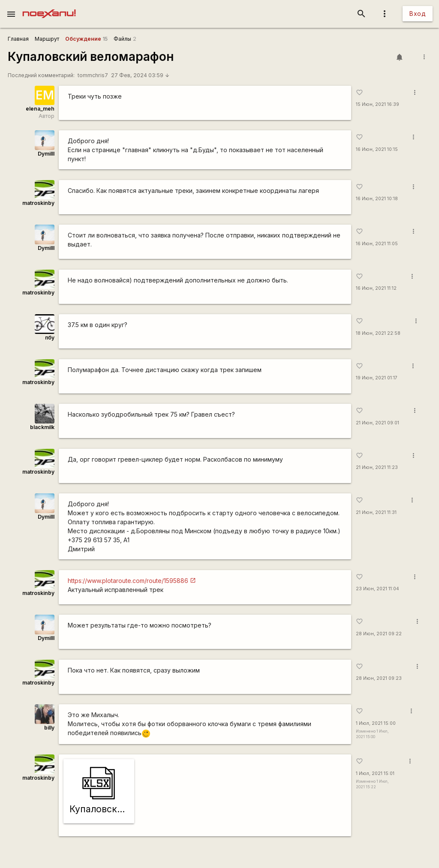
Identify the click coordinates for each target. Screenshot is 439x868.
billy (49, 728)
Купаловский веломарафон (91, 57)
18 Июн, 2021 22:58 (378, 333)
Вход (418, 14)
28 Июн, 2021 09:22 (379, 634)
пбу (50, 338)
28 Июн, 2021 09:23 (379, 678)
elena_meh (40, 109)
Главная (18, 39)
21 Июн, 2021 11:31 (376, 512)
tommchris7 (93, 75)
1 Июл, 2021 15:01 (375, 773)
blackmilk (42, 427)
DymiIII (46, 154)
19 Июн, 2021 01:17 (377, 378)
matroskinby (38, 203)
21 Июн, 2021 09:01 (377, 423)
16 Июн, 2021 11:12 (376, 288)
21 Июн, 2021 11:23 (377, 467)
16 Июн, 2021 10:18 (377, 199)
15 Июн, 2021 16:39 (377, 104)
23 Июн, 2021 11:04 (377, 589)
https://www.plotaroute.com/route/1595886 (128, 581)
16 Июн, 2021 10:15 (377, 149)
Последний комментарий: (41, 75)
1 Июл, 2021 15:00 (376, 723)
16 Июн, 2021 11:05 (377, 244)
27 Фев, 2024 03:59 (141, 75)
